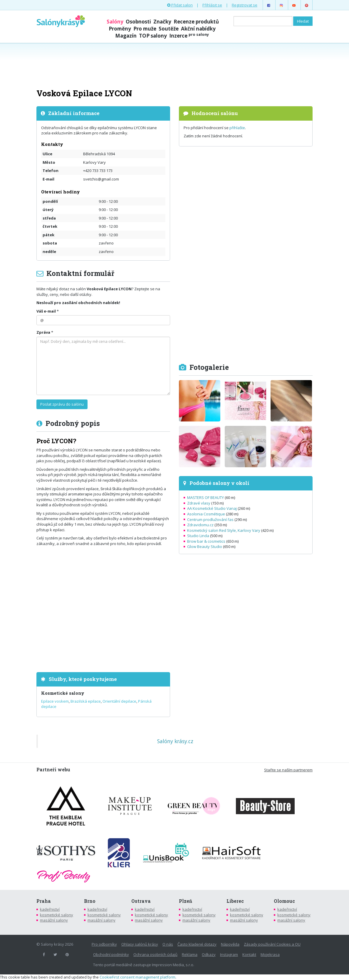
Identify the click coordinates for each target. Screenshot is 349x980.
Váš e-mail (46, 311)
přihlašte (237, 128)
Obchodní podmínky (111, 954)
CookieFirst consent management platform (137, 977)
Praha (44, 901)
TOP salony (153, 36)
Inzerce (189, 36)
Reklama (190, 954)
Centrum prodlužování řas (210, 519)
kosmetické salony (57, 915)
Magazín (126, 36)
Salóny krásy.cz (175, 741)
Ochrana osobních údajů (155, 954)
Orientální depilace (119, 701)
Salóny (115, 22)
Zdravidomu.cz (200, 525)
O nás (168, 944)
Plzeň (186, 901)
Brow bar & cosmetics (206, 541)
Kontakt (249, 954)
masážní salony (54, 920)
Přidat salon (180, 5)
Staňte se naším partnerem (288, 770)
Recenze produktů (196, 22)
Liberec (235, 901)
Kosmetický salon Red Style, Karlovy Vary (224, 530)
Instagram (229, 954)
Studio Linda (198, 536)
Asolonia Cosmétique (206, 514)
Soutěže (169, 29)
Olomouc (284, 901)
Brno (90, 901)
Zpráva (43, 332)
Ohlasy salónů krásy (140, 944)
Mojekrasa (270, 954)
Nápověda (230, 944)
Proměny (120, 29)
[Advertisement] (174, 65)
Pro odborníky (104, 944)
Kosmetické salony (63, 693)
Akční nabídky (198, 29)
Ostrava (141, 901)
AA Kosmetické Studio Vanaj (212, 508)
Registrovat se (245, 5)
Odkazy (209, 954)
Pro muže (145, 29)
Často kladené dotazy (197, 944)
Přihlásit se (212, 5)
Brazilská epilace (86, 701)
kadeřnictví (50, 909)
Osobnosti (138, 22)
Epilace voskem (55, 701)
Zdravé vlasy (199, 503)
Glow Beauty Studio (205, 546)
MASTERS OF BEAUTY (205, 497)
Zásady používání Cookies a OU (272, 944)
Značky (162, 22)
